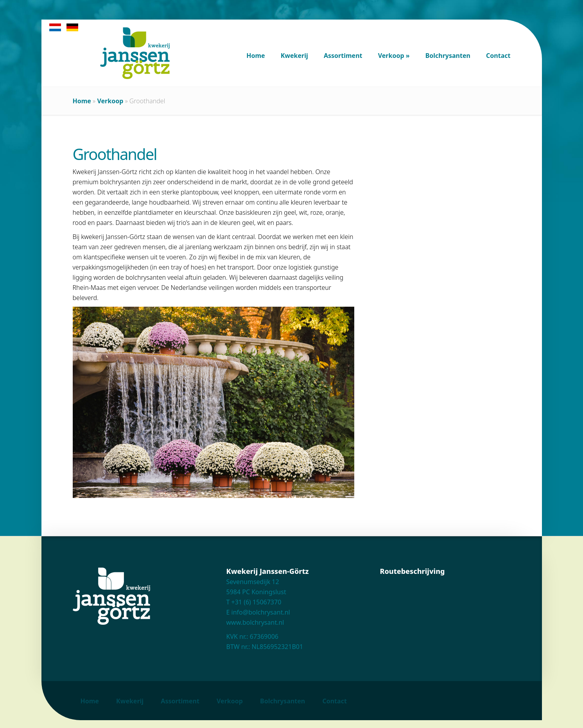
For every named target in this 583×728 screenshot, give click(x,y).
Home (82, 101)
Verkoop (110, 101)
